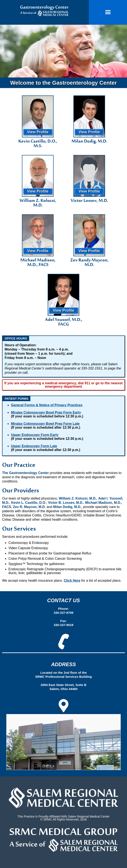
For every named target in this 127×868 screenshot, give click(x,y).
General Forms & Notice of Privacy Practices (47, 405)
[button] (108, 12)
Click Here (72, 581)
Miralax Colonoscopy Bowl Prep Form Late (45, 424)
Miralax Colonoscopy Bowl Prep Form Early (46, 412)
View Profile (38, 132)
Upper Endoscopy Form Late (34, 446)
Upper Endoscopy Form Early (35, 435)
